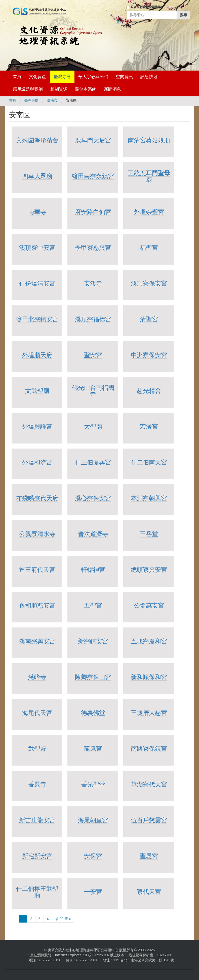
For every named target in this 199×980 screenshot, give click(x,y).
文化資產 (37, 77)
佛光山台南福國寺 (93, 391)
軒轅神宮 (93, 570)
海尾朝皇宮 (93, 820)
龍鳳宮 (93, 749)
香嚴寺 (37, 784)
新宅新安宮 (37, 856)
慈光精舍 (149, 391)
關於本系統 (86, 89)
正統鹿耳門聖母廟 (149, 176)
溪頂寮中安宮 (37, 248)
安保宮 (93, 856)
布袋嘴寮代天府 (37, 498)
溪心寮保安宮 (93, 498)
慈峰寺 (37, 677)
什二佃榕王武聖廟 (37, 892)
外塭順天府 (37, 355)
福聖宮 (149, 248)
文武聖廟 (37, 391)
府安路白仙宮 (93, 212)
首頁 (17, 77)
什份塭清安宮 (37, 283)
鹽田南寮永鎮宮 (93, 176)
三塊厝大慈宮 (149, 713)
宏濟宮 (149, 426)
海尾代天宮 (37, 713)
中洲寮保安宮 (149, 355)
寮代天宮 (149, 892)
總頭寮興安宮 (149, 570)
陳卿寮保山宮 (93, 677)
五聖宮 (93, 605)
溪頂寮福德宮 (93, 319)
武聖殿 (37, 749)
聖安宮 (93, 355)
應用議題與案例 (28, 89)
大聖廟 (93, 426)
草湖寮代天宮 (149, 784)
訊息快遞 (149, 77)
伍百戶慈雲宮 (149, 820)
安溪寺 (93, 283)
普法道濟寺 (93, 534)
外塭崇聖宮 (149, 212)
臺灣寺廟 (62, 77)
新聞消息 (112, 89)
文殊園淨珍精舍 (37, 140)
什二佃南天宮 (149, 462)
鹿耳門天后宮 (93, 140)
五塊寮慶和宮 (149, 641)
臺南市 (52, 100)
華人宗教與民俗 (93, 77)
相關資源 (59, 89)
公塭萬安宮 (149, 605)
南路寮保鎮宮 (149, 749)
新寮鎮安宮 (93, 641)
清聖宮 (149, 319)
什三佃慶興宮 (93, 462)
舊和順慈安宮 (37, 605)
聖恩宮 (149, 856)
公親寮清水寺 (37, 534)
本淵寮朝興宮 (149, 498)
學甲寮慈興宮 (93, 248)
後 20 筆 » (63, 919)
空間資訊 (124, 77)
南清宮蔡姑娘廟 (149, 140)
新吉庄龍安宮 (37, 820)
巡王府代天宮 (37, 570)
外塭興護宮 (37, 426)
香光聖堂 (93, 784)
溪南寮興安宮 (37, 641)
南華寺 (37, 212)
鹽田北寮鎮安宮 (37, 319)
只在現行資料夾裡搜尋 (146, 7)
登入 (120, 22)
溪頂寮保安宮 (149, 283)
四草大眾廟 (37, 176)
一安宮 (93, 892)
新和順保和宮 (149, 677)
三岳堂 (149, 534)
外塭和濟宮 (37, 462)
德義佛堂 (93, 713)
